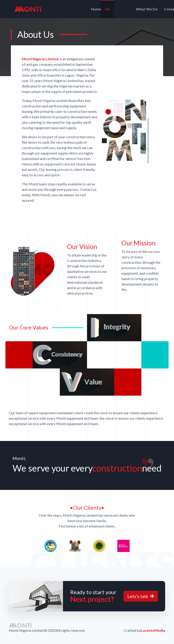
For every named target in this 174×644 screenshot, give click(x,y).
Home (77, 9)
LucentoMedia (153, 630)
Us (94, 9)
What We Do (116, 9)
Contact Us (145, 9)
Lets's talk (141, 596)
